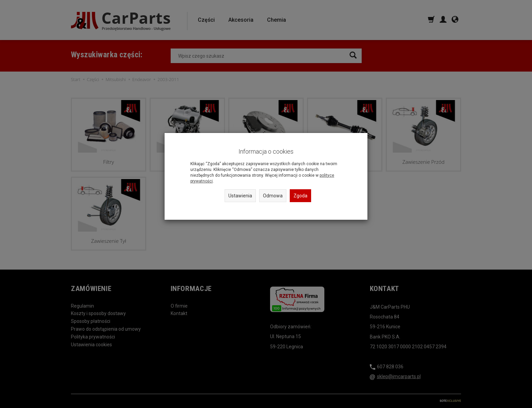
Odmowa (273, 196)
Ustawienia (240, 196)
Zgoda (300, 196)
